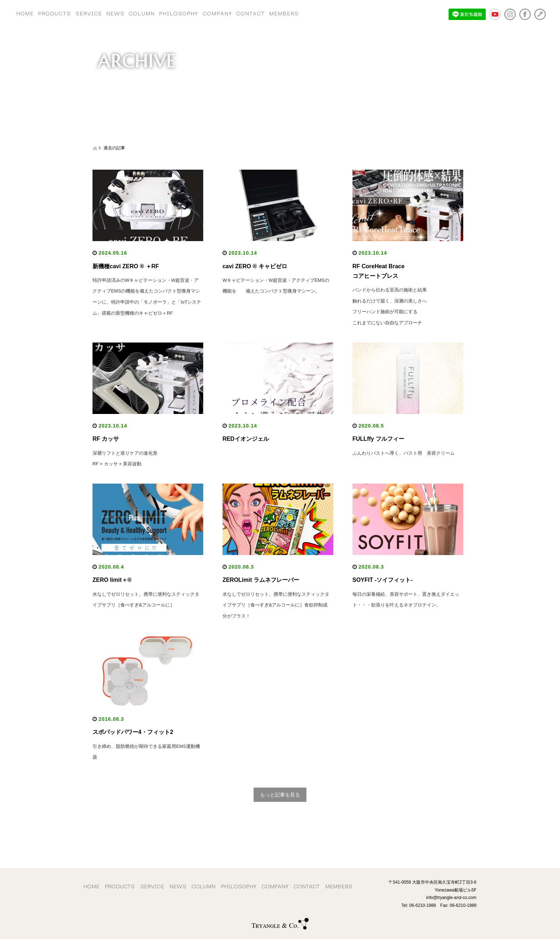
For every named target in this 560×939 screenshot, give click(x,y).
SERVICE (105, 11)
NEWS (138, 11)
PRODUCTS (64, 11)
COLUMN (171, 11)
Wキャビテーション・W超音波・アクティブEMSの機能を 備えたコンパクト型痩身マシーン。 (275, 291)
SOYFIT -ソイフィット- (383, 580)
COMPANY (259, 11)
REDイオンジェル (249, 439)
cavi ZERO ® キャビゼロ (255, 266)
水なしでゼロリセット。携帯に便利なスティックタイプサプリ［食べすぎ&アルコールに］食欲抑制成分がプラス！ (277, 605)
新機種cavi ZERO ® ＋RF (126, 266)
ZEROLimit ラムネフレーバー (261, 580)
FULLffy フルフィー (378, 439)
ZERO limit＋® (112, 580)
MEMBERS (338, 11)
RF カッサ (106, 439)
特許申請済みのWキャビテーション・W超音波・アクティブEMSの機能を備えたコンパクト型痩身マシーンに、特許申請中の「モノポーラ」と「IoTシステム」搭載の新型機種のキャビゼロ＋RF (147, 302)
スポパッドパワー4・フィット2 (133, 732)
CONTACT (298, 11)
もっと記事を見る (280, 794)
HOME (28, 11)
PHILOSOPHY (214, 11)
